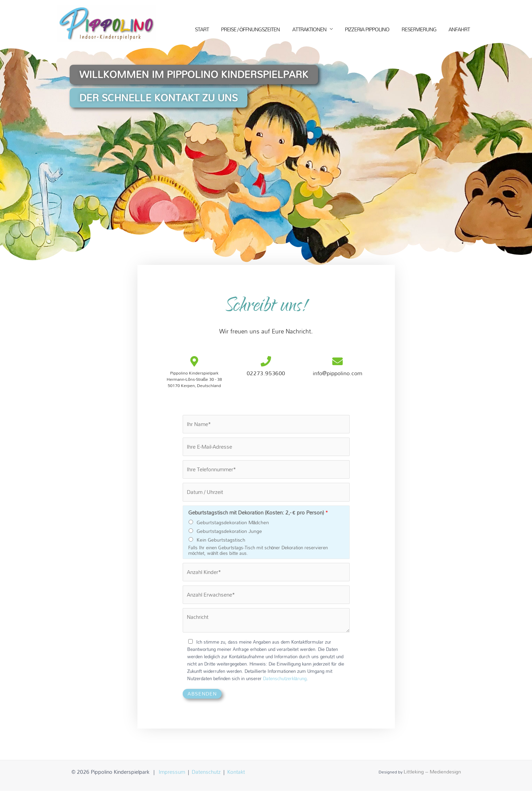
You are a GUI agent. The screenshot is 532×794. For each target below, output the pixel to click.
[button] (202, 75)
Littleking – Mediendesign (432, 775)
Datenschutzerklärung (285, 682)
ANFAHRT (459, 30)
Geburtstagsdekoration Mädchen (233, 524)
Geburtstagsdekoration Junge (229, 533)
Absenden (202, 697)
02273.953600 (266, 373)
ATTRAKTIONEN (309, 30)
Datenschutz (206, 775)
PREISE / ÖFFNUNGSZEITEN (251, 30)
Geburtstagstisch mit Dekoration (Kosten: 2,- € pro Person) (258, 514)
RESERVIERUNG (419, 30)
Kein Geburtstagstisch (221, 542)
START (202, 30)
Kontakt (236, 775)
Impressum (172, 775)
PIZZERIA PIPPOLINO (367, 30)
